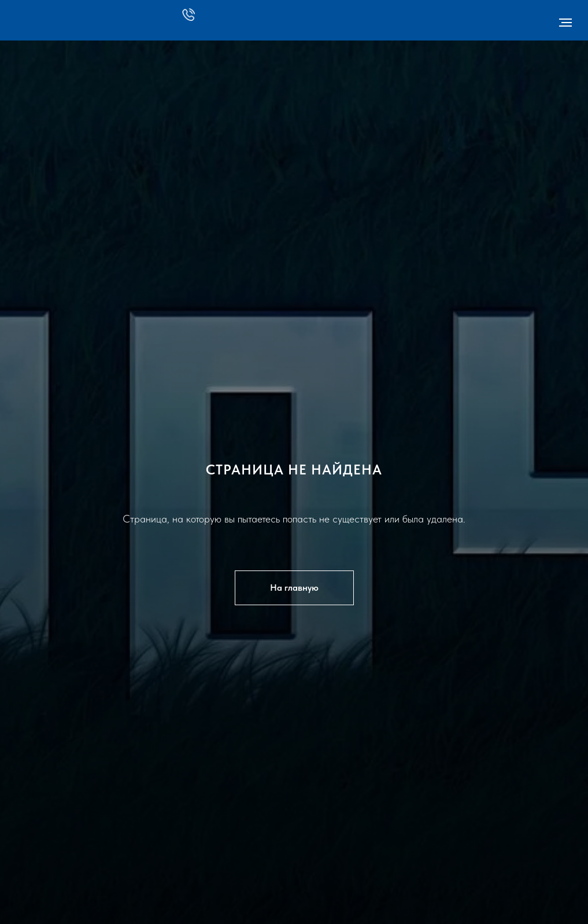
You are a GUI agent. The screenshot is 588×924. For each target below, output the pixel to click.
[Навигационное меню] (565, 23)
